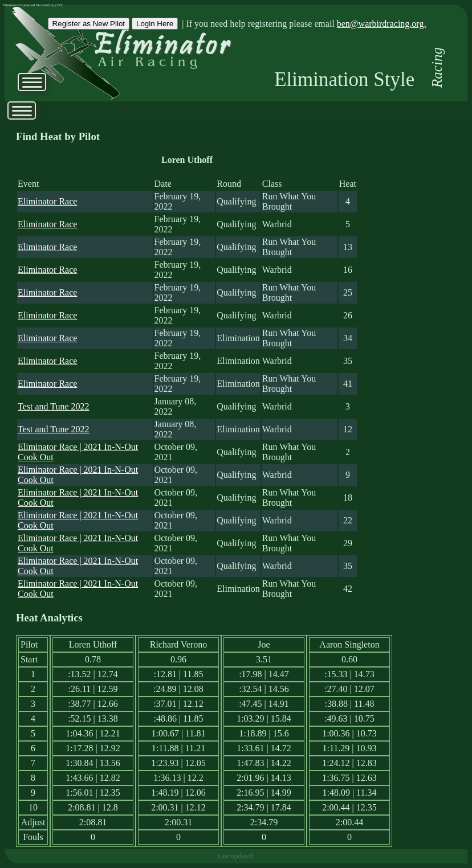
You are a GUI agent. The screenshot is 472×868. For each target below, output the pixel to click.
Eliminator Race (47, 201)
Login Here (155, 24)
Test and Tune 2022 (54, 406)
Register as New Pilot (89, 24)
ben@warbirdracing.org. (382, 24)
